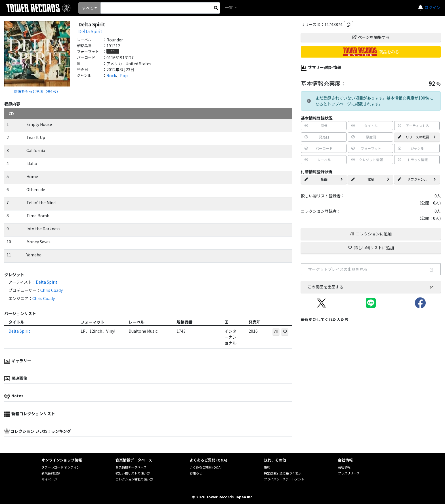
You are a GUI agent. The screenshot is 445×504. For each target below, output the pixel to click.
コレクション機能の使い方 (134, 479)
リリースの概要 (417, 137)
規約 (267, 467)
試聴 (370, 179)
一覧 (229, 7)
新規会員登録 (51, 473)
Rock (111, 75)
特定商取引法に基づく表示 (283, 473)
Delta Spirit (90, 31)
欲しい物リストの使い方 (133, 473)
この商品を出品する (371, 287)
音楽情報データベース (131, 467)
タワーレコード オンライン (61, 467)
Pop (124, 75)
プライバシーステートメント (284, 479)
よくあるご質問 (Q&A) (206, 467)
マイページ (49, 479)
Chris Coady (52, 290)
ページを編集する (371, 37)
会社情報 (344, 467)
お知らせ (196, 473)
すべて (88, 8)
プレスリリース (349, 473)
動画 (324, 179)
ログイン (433, 7)
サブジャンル (417, 179)
